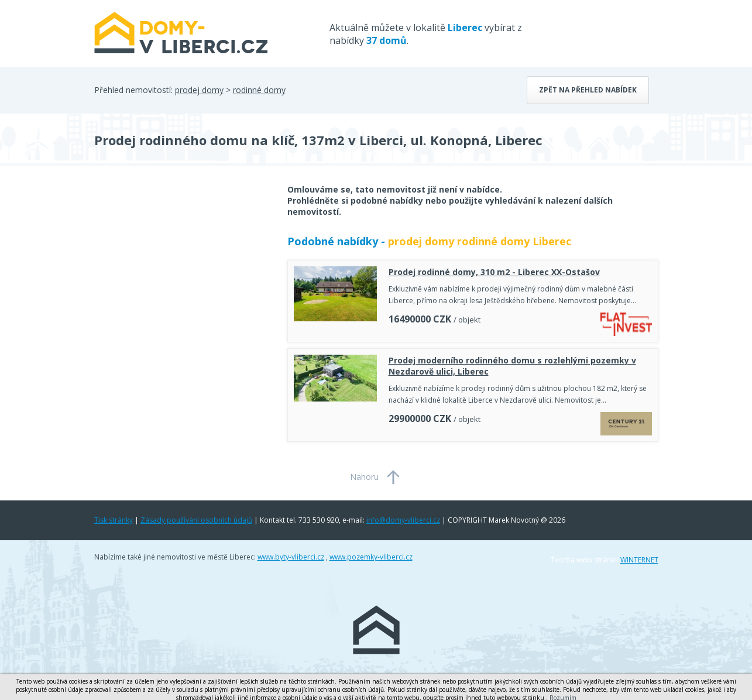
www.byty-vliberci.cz (291, 557)
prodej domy (199, 90)
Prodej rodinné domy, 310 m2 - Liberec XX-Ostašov (494, 272)
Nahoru (364, 477)
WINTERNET (639, 560)
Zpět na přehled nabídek (588, 90)
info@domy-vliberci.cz (403, 520)
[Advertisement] (182, 277)
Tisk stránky (114, 520)
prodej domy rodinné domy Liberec (480, 241)
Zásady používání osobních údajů (196, 520)
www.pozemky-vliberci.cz (371, 557)
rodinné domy (259, 90)
